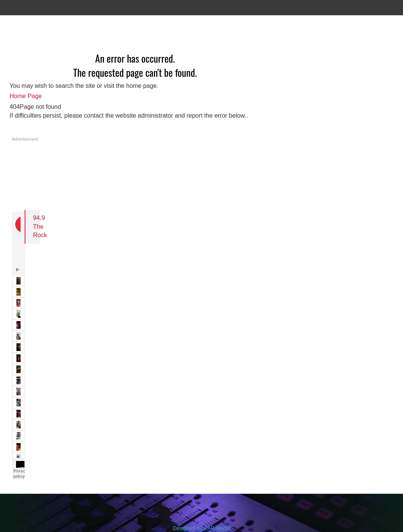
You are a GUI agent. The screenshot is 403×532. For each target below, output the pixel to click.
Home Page (26, 96)
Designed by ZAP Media (201, 528)
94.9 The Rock (40, 226)
